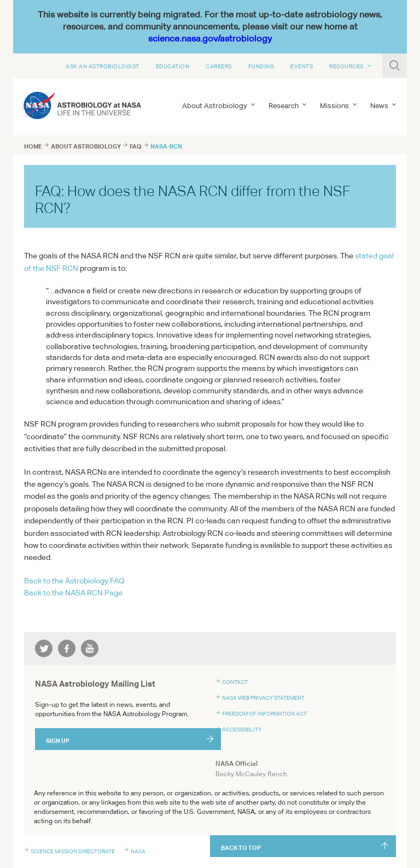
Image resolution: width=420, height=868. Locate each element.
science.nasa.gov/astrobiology (210, 39)
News (379, 106)
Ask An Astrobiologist (103, 66)
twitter (44, 648)
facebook (67, 648)
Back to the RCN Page (73, 593)
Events (302, 66)
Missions (334, 106)
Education (173, 66)
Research (284, 106)
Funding (261, 66)
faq (136, 146)
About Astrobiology (215, 106)
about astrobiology (86, 146)
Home (33, 146)
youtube (90, 648)
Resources (346, 66)
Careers (219, 66)
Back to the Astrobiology (74, 581)
